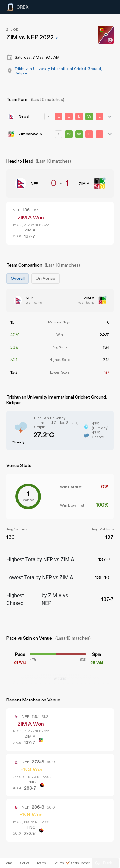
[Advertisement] (96, 401)
